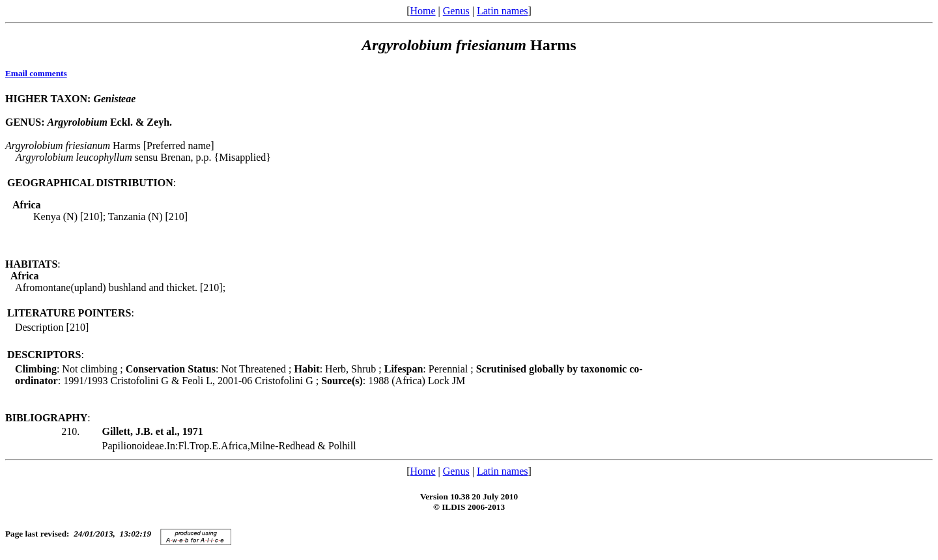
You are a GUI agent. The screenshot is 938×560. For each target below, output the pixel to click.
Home (422, 11)
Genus (456, 11)
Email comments (36, 73)
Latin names (503, 11)
